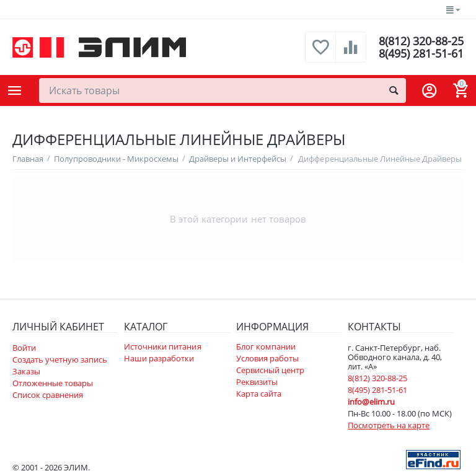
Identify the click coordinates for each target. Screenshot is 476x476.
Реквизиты (257, 382)
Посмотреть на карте (389, 425)
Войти (24, 348)
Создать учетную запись (60, 359)
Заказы (26, 371)
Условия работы (267, 358)
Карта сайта (259, 394)
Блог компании (266, 346)
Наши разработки (159, 358)
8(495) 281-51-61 (421, 53)
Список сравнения (48, 395)
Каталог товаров (15, 90)
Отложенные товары (53, 383)
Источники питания (162, 346)
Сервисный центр (270, 370)
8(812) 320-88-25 (421, 41)
